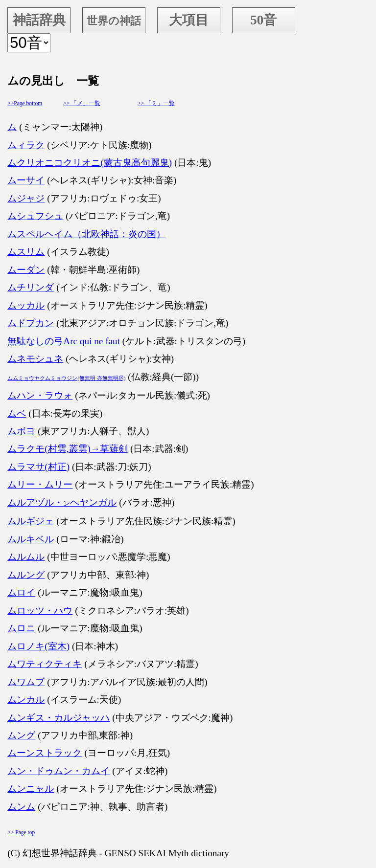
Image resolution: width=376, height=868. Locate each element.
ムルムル (26, 557)
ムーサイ (26, 180)
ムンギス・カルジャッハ (59, 718)
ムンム (21, 807)
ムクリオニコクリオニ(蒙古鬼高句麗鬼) (90, 163)
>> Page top (21, 832)
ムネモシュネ (35, 359)
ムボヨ (21, 431)
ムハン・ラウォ (40, 395)
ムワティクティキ (45, 664)
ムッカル (26, 305)
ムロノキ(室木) (38, 646)
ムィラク (26, 145)
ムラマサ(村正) (38, 467)
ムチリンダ (31, 287)
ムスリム (26, 252)
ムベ (17, 413)
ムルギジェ (31, 521)
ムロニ (21, 628)
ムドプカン (31, 323)
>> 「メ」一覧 (82, 103)
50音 (263, 20)
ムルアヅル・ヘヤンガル (62, 502)
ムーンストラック (45, 753)
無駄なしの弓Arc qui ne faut (64, 341)
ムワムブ (26, 682)
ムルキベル (31, 539)
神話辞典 (39, 20)
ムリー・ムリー (40, 484)
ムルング (26, 575)
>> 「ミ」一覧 (156, 103)
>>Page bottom (25, 103)
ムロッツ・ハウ (40, 611)
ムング (21, 735)
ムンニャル (31, 789)
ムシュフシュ (35, 216)
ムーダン (26, 270)
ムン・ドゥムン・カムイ (59, 771)
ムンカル (26, 700)
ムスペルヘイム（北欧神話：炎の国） (86, 234)
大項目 (189, 20)
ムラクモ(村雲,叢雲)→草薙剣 (68, 449)
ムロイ (21, 592)
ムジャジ (26, 198)
